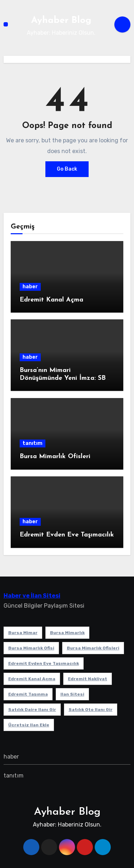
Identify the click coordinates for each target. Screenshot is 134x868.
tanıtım (33, 443)
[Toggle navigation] (6, 24)
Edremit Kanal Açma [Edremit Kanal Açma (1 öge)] (32, 679)
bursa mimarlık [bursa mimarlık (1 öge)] (67, 633)
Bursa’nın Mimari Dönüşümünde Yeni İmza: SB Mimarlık (63, 378)
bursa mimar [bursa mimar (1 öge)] (23, 633)
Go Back (67, 169)
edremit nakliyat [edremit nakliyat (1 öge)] (88, 679)
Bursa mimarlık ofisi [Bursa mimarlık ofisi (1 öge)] (31, 648)
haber (30, 287)
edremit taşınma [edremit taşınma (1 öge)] (28, 694)
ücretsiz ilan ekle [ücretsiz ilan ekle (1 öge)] (29, 725)
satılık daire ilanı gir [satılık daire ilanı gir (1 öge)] (32, 710)
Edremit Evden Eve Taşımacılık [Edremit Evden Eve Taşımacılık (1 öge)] (44, 663)
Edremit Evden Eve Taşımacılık (67, 535)
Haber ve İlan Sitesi (32, 596)
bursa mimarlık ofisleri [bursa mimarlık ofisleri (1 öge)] (93, 648)
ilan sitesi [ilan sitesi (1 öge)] (72, 694)
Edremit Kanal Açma (51, 300)
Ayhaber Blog (61, 21)
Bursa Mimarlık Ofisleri (55, 457)
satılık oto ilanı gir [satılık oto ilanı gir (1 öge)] (91, 710)
